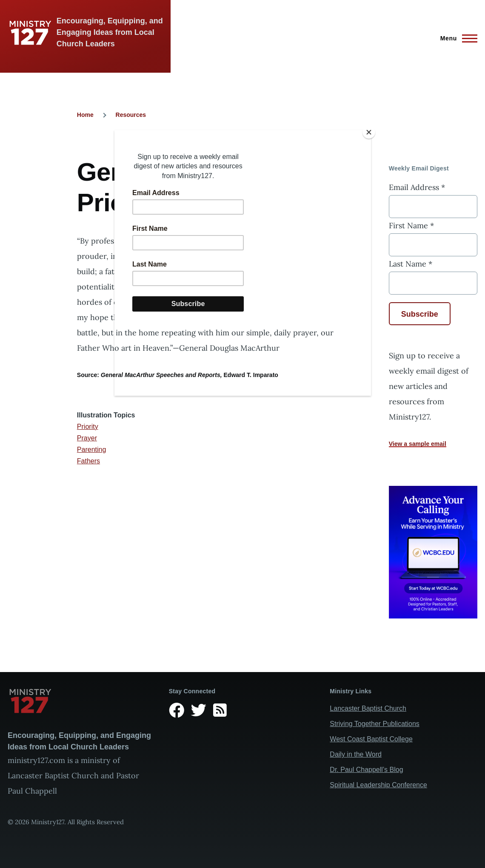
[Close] (369, 132)
